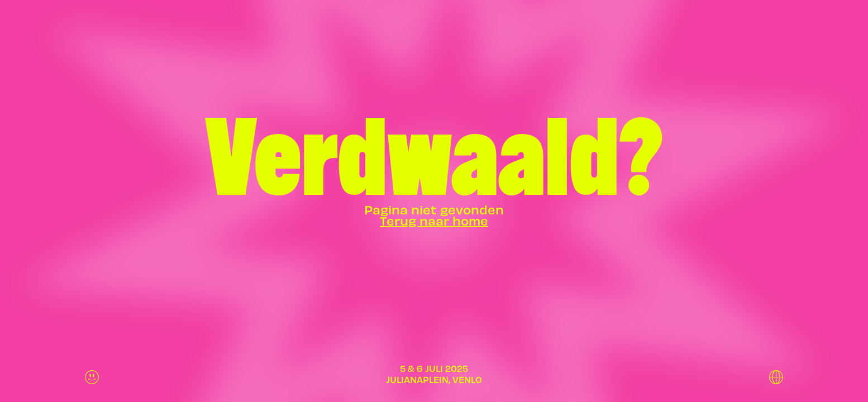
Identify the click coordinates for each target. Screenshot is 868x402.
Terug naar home (434, 221)
